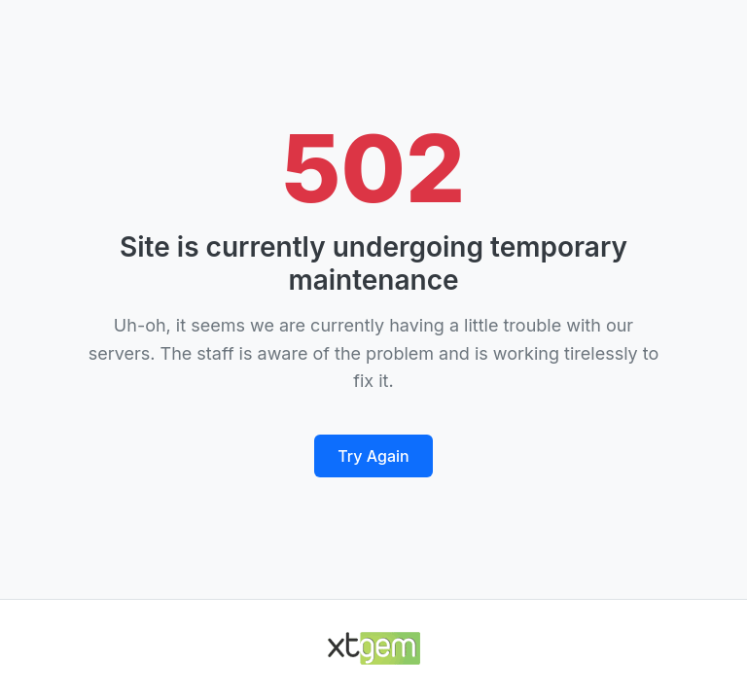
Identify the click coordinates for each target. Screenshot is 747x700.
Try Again (373, 456)
